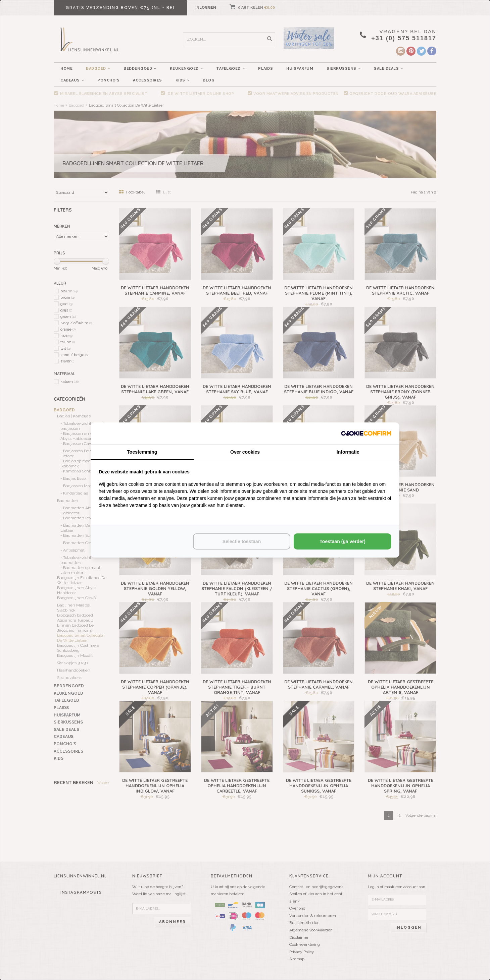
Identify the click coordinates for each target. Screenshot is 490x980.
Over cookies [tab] (245, 452)
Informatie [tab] (348, 452)
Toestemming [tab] (142, 452)
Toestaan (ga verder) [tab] (342, 541)
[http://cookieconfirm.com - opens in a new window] (366, 433)
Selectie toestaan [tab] (242, 541)
